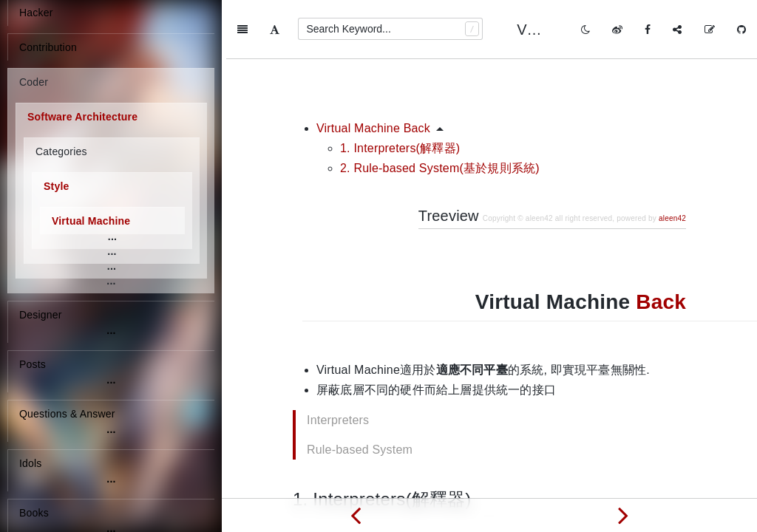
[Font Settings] (275, 30)
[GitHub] (741, 30)
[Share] (677, 30)
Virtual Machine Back (373, 69)
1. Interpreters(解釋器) (400, 89)
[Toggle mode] (585, 30)
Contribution (48, 47)
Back (661, 243)
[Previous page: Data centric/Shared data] (356, 515)
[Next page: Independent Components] (623, 515)
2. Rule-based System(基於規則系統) (440, 109)
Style (56, 186)
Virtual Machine (91, 221)
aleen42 (672, 159)
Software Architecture (82, 117)
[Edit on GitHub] (710, 30)
